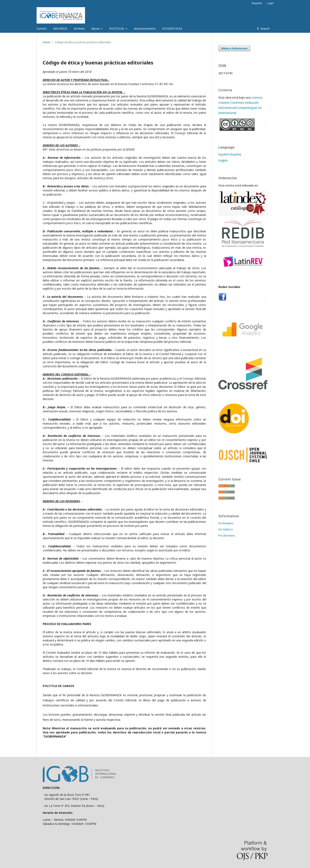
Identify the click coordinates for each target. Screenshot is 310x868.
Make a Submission (234, 48)
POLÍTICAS (117, 29)
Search (265, 29)
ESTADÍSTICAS (172, 29)
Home (46, 42)
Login (270, 3)
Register (257, 3)
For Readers (226, 523)
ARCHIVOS (60, 29)
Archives (79, 29)
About (96, 29)
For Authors (226, 529)
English (223, 160)
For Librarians (227, 535)
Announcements (145, 29)
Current (42, 29)
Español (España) (230, 154)
